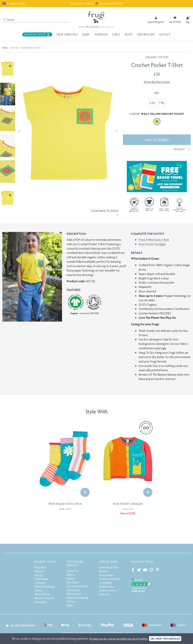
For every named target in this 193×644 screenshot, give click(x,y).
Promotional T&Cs (109, 567)
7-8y (162, 102)
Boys (129, 34)
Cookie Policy (106, 586)
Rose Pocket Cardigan (152, 244)
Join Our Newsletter (77, 586)
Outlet (165, 34)
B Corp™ (39, 575)
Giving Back (41, 602)
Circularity (40, 583)
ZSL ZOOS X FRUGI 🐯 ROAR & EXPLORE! (97, 3)
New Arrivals (67, 34)
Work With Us (42, 594)
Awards (39, 590)
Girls (116, 34)
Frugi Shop (40, 567)
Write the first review (157, 82)
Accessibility (105, 583)
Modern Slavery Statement (107, 592)
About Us (40, 571)
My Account (73, 590)
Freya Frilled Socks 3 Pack (154, 240)
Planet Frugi (45, 562)
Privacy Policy (106, 575)
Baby (86, 34)
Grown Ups (146, 34)
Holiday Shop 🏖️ (37, 34)
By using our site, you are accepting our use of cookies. (119, 639)
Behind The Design (45, 586)
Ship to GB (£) (14, 3)
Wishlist (182, 149)
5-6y (152, 102)
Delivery (71, 575)
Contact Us (72, 571)
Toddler (101, 34)
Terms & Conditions (110, 579)
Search (9, 20)
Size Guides (73, 582)
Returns (71, 578)
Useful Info (108, 562)
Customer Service (75, 563)
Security (103, 571)
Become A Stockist (44, 598)
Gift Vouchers (74, 594)
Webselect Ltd (125, 633)
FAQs (70, 605)
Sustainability (41, 579)
